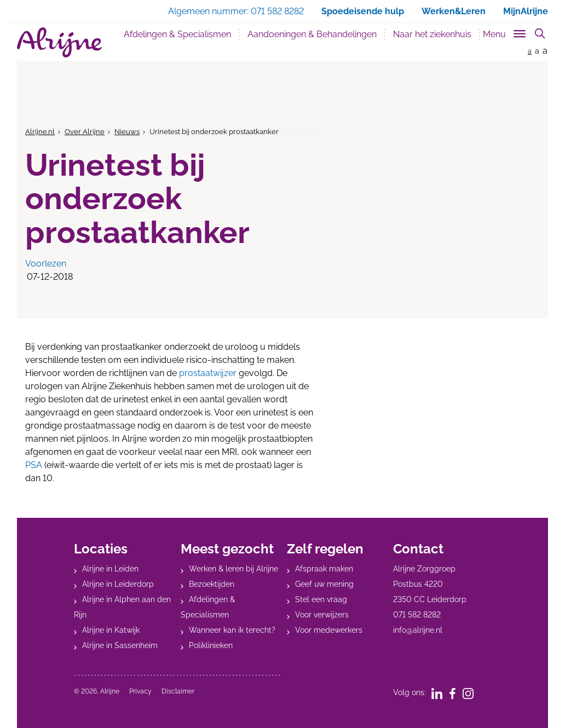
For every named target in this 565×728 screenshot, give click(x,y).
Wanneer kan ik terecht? (232, 630)
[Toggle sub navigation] (505, 32)
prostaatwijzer (208, 373)
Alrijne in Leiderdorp (118, 584)
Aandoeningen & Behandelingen (312, 34)
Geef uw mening (324, 584)
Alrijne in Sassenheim (120, 645)
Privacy (140, 691)
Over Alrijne (85, 132)
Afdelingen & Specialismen (177, 34)
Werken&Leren (454, 11)
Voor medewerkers (329, 630)
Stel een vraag (321, 599)
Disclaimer (178, 691)
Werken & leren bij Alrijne (234, 569)
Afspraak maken (324, 569)
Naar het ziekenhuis (432, 34)
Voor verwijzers (322, 615)
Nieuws (127, 132)
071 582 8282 (417, 615)
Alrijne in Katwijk (111, 630)
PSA (34, 465)
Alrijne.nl (40, 132)
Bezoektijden (212, 584)
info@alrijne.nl (418, 630)
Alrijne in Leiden (110, 569)
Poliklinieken (211, 645)
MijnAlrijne (526, 11)
